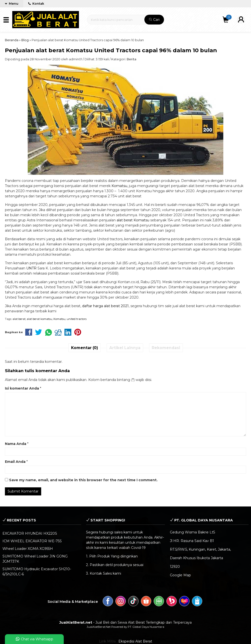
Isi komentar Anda (22, 388)
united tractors (77, 319)
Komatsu (119, 186)
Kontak (36, 4)
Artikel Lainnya (125, 348)
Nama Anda (16, 444)
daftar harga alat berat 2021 (105, 306)
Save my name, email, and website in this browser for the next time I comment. (83, 480)
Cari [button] (154, 20)
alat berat (19, 319)
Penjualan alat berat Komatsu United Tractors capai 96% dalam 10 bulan (111, 50)
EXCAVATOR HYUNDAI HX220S (30, 533)
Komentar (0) (85, 348)
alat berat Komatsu (133, 220)
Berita (132, 59)
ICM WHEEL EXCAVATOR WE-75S (32, 541)
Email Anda (15, 462)
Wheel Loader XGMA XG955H (28, 549)
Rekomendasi (166, 348)
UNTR (31, 268)
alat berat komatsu (39, 319)
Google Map (180, 575)
